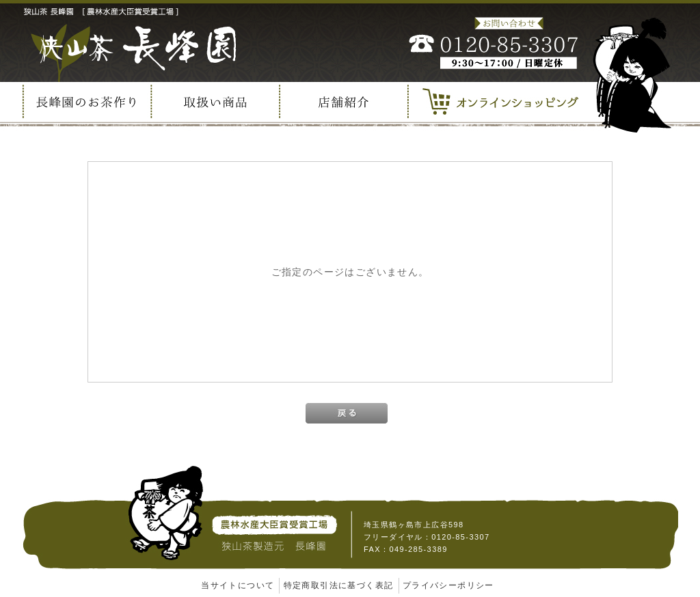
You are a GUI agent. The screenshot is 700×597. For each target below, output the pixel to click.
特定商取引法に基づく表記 (339, 585)
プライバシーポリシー (448, 585)
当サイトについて (238, 585)
